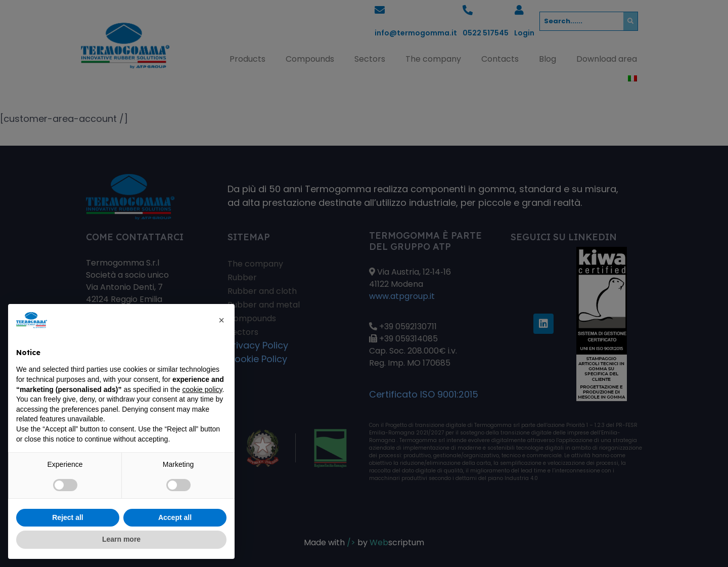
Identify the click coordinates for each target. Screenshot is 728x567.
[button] (221, 320)
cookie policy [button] (202, 389)
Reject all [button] (67, 517)
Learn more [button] (121, 539)
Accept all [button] (175, 517)
